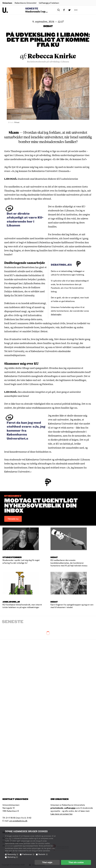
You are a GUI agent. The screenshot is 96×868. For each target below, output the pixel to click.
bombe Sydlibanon (63, 242)
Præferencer (28, 854)
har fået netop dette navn (29, 319)
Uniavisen (7, 3)
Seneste (32, 9)
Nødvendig (13, 854)
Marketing (13, 857)
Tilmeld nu (13, 519)
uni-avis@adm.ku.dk (18, 821)
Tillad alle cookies (76, 862)
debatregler (56, 314)
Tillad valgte (47, 862)
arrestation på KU (32, 151)
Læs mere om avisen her (61, 814)
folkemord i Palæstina (38, 242)
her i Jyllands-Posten (30, 283)
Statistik (43, 854)
